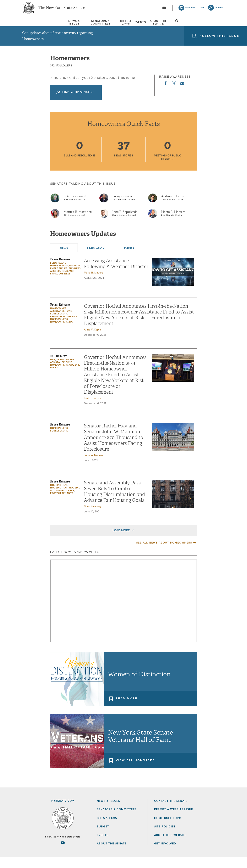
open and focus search (219, 26)
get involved (195, 10)
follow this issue (220, 40)
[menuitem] (34, 25)
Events (155, 25)
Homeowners (59, 277)
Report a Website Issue (174, 820)
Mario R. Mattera (173, 223)
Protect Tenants (62, 504)
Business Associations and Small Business (65, 282)
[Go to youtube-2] (164, 10)
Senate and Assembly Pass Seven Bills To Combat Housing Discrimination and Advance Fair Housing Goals (114, 502)
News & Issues (34, 25)
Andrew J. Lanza (173, 207)
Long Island (58, 274)
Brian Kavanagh (75, 207)
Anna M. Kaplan (93, 341)
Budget (103, 837)
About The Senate (190, 25)
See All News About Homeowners (164, 554)
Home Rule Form (168, 829)
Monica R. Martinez (78, 223)
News (64, 259)
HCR (72, 333)
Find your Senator (78, 103)
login (219, 10)
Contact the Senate (171, 812)
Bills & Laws (124, 25)
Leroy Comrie (122, 207)
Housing (56, 496)
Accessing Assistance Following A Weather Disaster (116, 274)
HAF (53, 370)
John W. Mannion (94, 466)
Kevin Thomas (92, 409)
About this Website (170, 846)
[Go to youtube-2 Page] (63, 854)
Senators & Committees (80, 25)
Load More (121, 541)
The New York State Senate (62, 10)
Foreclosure (59, 442)
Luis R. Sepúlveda (125, 223)
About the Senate (112, 854)
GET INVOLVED (165, 854)
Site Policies (165, 837)
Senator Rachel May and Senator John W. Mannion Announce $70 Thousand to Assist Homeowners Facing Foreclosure (114, 448)
